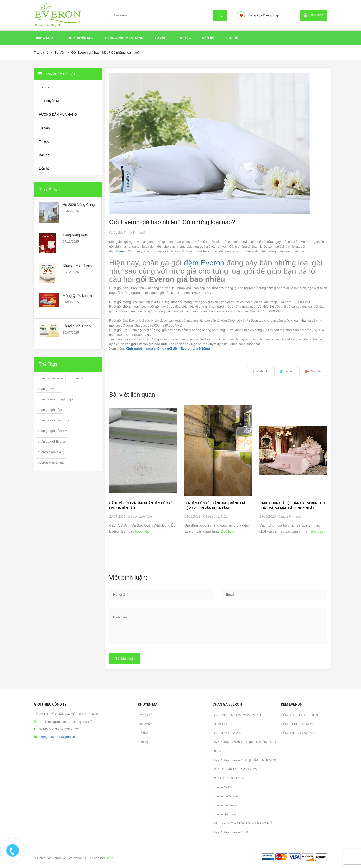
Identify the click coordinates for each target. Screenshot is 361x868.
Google (316, 371)
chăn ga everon (49, 389)
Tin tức (143, 733)
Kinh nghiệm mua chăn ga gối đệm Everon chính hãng (168, 348)
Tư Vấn (161, 38)
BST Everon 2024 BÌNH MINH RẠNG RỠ (242, 823)
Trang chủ (145, 715)
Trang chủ (43, 38)
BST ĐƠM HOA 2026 (228, 733)
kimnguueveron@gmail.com (59, 737)
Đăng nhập (271, 15)
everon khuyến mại (52, 462)
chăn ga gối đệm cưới (54, 420)
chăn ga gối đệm (50, 410)
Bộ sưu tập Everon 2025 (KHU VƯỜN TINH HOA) (244, 747)
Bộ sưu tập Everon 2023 (230, 832)
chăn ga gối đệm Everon (56, 431)
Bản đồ (208, 38)
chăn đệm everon (50, 378)
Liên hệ (143, 742)
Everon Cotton (223, 787)
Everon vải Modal (225, 796)
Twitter (288, 371)
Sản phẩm (145, 724)
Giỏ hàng (317, 15)
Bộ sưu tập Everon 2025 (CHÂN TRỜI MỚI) (244, 760)
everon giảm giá (49, 452)
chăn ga (78, 378)
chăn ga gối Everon (52, 441)
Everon (122, 251)
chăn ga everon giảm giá (56, 399)
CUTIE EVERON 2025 (229, 778)
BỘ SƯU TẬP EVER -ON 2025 (235, 769)
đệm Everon (204, 263)
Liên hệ (232, 38)
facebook (262, 371)
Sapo (109, 858)
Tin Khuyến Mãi (80, 38)
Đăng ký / (255, 15)
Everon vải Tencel (225, 805)
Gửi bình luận (125, 658)
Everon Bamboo (224, 814)
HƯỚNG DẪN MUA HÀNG (124, 38)
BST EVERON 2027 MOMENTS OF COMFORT (239, 720)
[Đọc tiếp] (142, 531)
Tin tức (184, 38)
